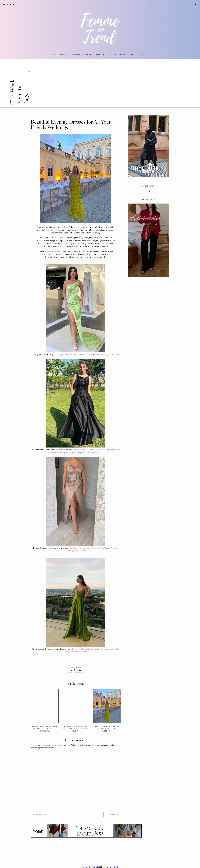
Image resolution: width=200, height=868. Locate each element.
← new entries (39, 814)
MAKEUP (76, 54)
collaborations (79, 673)
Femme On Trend (89, 867)
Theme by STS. (112, 867)
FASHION (64, 54)
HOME (54, 54)
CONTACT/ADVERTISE (139, 54)
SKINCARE (88, 54)
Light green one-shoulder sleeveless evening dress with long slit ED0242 (86, 354)
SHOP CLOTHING (117, 54)
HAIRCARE (101, 54)
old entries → (112, 814)
